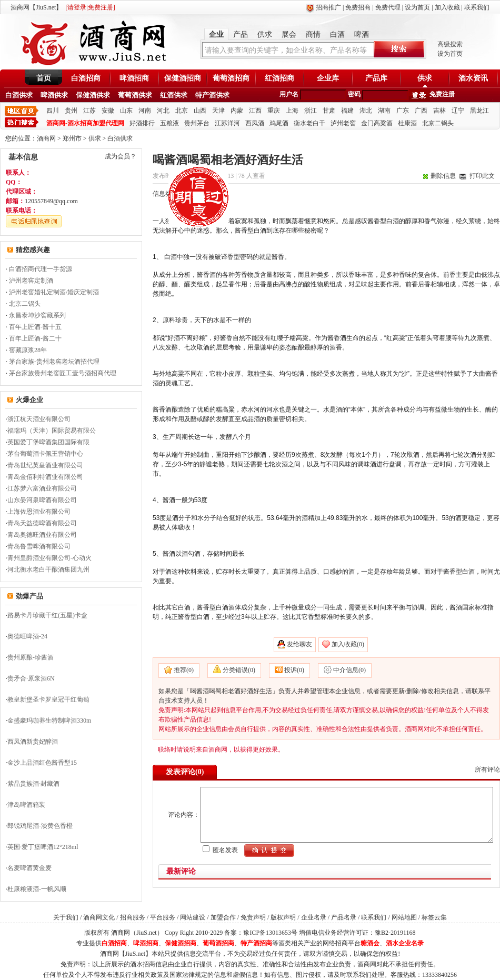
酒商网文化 (99, 917)
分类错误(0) (239, 670)
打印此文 (482, 176)
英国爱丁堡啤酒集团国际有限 (48, 442)
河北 (163, 111)
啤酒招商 (134, 78)
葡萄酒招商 (231, 78)
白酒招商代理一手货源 (41, 269)
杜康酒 (407, 123)
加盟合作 (223, 917)
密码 (354, 94)
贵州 (71, 111)
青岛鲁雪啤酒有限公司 (39, 546)
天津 (218, 111)
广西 (421, 111)
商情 (313, 34)
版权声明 (283, 917)
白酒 (337, 34)
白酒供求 (19, 95)
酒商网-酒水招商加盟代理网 (85, 123)
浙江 (311, 111)
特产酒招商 (256, 943)
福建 (347, 111)
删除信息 (443, 176)
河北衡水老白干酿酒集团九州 (48, 569)
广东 (403, 111)
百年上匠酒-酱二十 (35, 338)
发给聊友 (299, 644)
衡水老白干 (309, 123)
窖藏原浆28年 (28, 350)
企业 (216, 34)
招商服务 (133, 917)
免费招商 (358, 7)
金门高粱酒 (377, 123)
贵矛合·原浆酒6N (31, 678)
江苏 (89, 111)
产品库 (376, 78)
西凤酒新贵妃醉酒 (33, 742)
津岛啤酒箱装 (26, 805)
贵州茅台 (197, 123)
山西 (200, 111)
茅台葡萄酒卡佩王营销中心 (45, 454)
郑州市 (72, 138)
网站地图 (404, 917)
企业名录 (314, 917)
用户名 (289, 94)
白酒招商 (86, 78)
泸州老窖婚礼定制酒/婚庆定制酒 (54, 292)
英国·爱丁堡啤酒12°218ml (43, 847)
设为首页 (417, 7)
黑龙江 (479, 111)
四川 (53, 111)
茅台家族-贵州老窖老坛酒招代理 (54, 362)
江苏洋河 (227, 123)
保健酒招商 (183, 78)
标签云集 (434, 917)
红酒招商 (279, 78)
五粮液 (169, 123)
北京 (182, 111)
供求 (265, 34)
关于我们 (66, 917)
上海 (292, 111)
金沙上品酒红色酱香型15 (42, 763)
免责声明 (253, 917)
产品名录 (344, 917)
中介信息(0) (349, 670)
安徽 (108, 111)
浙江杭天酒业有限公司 (39, 419)
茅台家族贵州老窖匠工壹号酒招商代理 (63, 373)
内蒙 (237, 111)
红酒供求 (174, 95)
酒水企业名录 (405, 943)
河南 (145, 111)
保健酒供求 (93, 95)
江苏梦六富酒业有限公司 (42, 488)
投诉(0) (294, 670)
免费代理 (388, 7)
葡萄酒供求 (135, 95)
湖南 (384, 111)
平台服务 (163, 917)
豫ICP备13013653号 (270, 933)
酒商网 (46, 138)
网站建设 (193, 917)
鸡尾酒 (279, 123)
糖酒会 (370, 943)
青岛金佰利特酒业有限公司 (45, 477)
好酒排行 (142, 123)
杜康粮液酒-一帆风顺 (37, 889)
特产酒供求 (212, 95)
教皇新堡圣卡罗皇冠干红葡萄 (48, 699)
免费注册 (442, 94)
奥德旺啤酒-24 (27, 636)
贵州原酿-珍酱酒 (31, 657)
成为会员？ (121, 156)
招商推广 (328, 7)
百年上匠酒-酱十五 (35, 327)
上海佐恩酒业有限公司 (39, 512)
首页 (44, 78)
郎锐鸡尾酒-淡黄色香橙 (40, 826)
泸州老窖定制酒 (31, 281)
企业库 (328, 78)
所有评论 (487, 769)
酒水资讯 (473, 78)
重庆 (274, 111)
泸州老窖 (343, 123)
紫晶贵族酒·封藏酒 (33, 784)
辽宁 (458, 111)
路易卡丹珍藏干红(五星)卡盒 (47, 615)
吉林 (439, 111)
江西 (255, 111)
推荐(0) (184, 670)
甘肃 (329, 111)
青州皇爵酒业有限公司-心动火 (49, 558)
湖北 (366, 111)
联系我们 (477, 7)
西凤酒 (255, 123)
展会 (289, 34)
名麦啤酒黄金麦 (29, 868)
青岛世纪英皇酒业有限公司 (45, 465)
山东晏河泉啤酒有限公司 (42, 500)
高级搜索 (450, 44)
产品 (241, 34)
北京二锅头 (438, 123)
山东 (126, 111)
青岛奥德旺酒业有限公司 (42, 535)
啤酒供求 (54, 95)
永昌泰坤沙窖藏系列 (37, 315)
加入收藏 (447, 7)
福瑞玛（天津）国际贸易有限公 (52, 431)
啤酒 (362, 34)
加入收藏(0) (348, 644)
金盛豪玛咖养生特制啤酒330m (49, 721)
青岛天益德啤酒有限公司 (42, 523)
